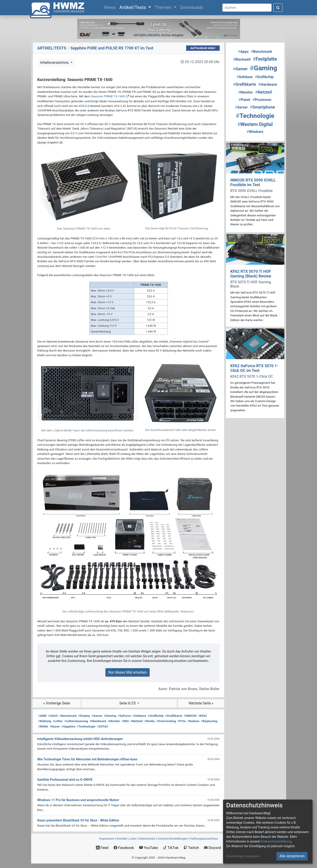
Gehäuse (139, 716)
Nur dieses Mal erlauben (128, 672)
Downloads (192, 7)
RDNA (43, 726)
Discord (213, 848)
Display (84, 716)
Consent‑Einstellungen (173, 838)
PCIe (182, 721)
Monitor (114, 721)
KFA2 (202, 716)
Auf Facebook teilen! (203, 48)
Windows (255, 132)
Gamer (97, 716)
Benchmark (68, 716)
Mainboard (98, 721)
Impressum (107, 838)
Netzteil (136, 721)
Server (241, 107)
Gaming (110, 716)
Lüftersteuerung (76, 721)
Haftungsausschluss (204, 838)
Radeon (193, 721)
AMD (43, 716)
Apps (243, 52)
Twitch (191, 848)
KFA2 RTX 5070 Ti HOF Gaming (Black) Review (251, 274)
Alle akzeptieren (292, 856)
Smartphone (262, 107)
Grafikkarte (174, 716)
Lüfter (58, 721)
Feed (102, 848)
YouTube (148, 848)
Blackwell (242, 59)
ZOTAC (103, 726)
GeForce (124, 716)
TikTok (171, 848)
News (111, 7)
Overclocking (166, 721)
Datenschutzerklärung (276, 841)
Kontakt (122, 838)
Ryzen (55, 726)
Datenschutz (147, 838)
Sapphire (68, 726)
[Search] (247, 8)
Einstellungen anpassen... (244, 856)
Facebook (124, 848)
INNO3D (190, 716)
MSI (125, 721)
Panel (245, 100)
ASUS (53, 716)
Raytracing (209, 721)
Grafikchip (156, 716)
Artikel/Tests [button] (133, 7)
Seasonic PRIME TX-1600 (108, 96)
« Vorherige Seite (57, 703)
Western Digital (255, 124)
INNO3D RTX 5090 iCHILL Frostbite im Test (253, 182)
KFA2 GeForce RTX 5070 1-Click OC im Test (254, 368)
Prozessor (262, 100)
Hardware (268, 84)
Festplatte (265, 59)
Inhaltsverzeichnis (55, 63)
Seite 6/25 (128, 703)
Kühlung (45, 721)
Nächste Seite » (201, 703)
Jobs (133, 838)
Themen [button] (164, 7)
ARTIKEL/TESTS (52, 48)
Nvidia (150, 721)
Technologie (86, 726)
